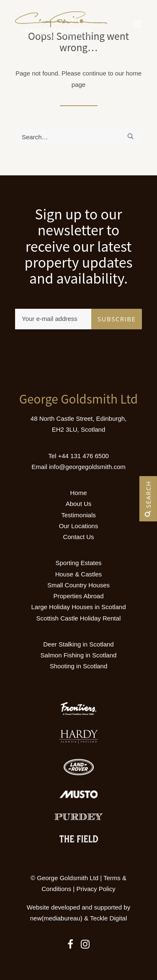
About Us (79, 504)
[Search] (78, 137)
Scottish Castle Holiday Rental (79, 618)
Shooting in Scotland (79, 666)
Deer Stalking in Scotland (78, 644)
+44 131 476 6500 (83, 456)
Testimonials (78, 515)
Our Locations (78, 526)
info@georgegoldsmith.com (87, 467)
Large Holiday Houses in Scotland (79, 607)
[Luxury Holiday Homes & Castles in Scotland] (61, 24)
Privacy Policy (96, 889)
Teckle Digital (108, 918)
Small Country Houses (78, 585)
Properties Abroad (78, 596)
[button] (138, 24)
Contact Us (78, 537)
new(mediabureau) (56, 918)
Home (78, 493)
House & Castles (79, 574)
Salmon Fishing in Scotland (79, 655)
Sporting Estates (78, 563)
